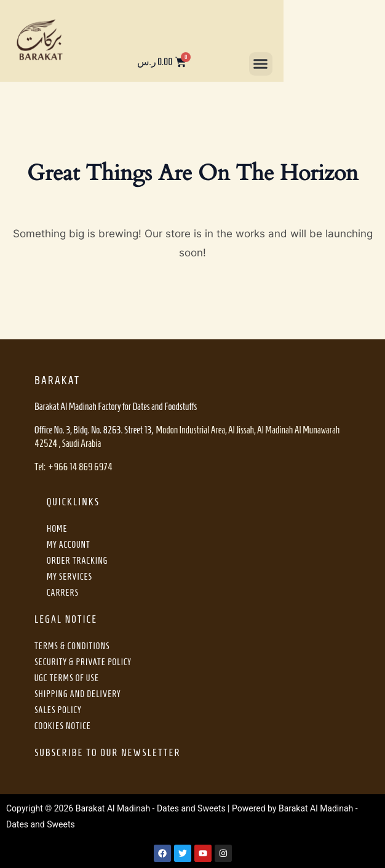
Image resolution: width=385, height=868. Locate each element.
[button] (261, 64)
